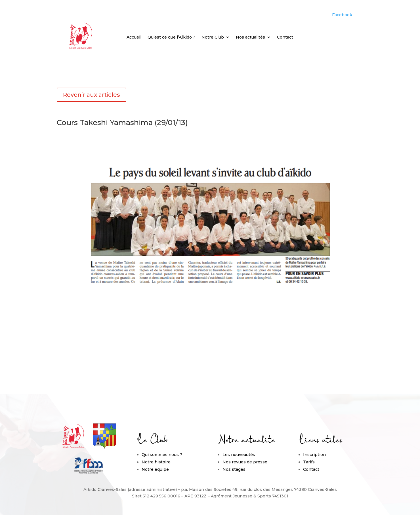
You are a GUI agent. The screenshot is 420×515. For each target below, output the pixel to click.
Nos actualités (250, 37)
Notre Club (213, 37)
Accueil (134, 37)
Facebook (342, 15)
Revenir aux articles (92, 95)
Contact (285, 37)
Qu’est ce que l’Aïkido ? (171, 37)
